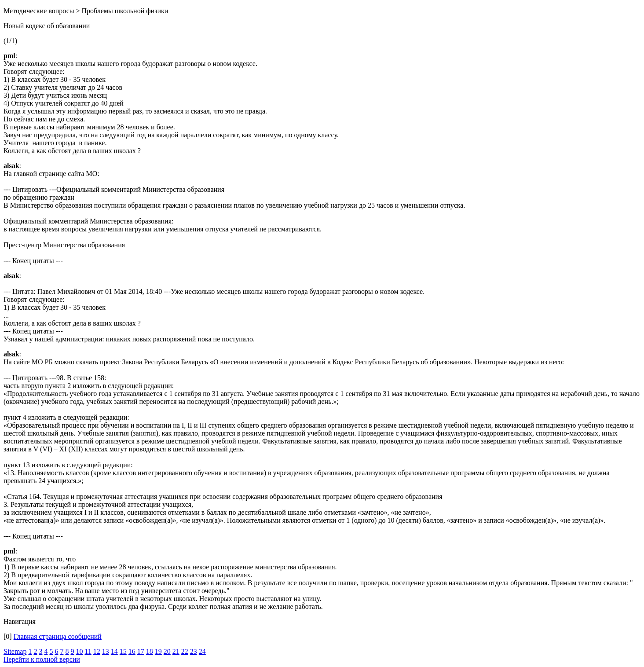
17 (141, 651)
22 (185, 651)
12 (97, 651)
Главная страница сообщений (58, 636)
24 (202, 651)
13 (106, 651)
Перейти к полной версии (42, 659)
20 (167, 651)
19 (158, 651)
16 (132, 651)
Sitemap (15, 651)
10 (79, 651)
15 (123, 651)
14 (114, 651)
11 (88, 651)
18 (150, 651)
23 (194, 651)
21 (176, 651)
